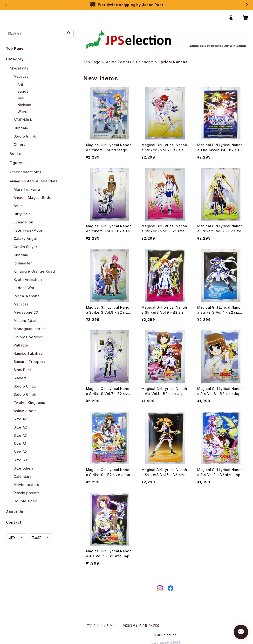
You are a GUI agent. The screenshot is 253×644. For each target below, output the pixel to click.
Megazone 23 (26, 312)
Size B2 (21, 452)
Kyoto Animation (28, 280)
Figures (17, 163)
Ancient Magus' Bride (33, 197)
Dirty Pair (22, 214)
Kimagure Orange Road (34, 271)
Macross (21, 76)
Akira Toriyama (27, 189)
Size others (24, 468)
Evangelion (24, 222)
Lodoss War (24, 288)
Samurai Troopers (30, 362)
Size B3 (21, 460)
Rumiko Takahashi (30, 353)
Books (15, 154)
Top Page (92, 62)
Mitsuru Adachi (27, 321)
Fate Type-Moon (29, 230)
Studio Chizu (25, 386)
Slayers (20, 378)
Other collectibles (26, 172)
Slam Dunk (23, 370)
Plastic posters (27, 493)
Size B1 (20, 444)
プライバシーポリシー (101, 625)
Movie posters (26, 485)
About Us (15, 512)
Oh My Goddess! (28, 337)
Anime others (25, 411)
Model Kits (19, 68)
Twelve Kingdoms (29, 403)
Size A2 (21, 427)
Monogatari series (30, 329)
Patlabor (21, 345)
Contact (14, 522)
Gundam (21, 128)
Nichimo (25, 105)
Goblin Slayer (26, 247)
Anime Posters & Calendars (130, 62)
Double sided (26, 501)
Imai (21, 98)
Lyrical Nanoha (27, 296)
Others (20, 144)
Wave (23, 112)
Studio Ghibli (25, 136)
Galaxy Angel (25, 239)
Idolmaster (23, 263)
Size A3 (21, 435)
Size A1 (20, 419)
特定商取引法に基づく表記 (141, 625)
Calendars (23, 476)
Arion (18, 206)
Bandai (24, 91)
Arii (20, 85)
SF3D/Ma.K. (24, 120)
